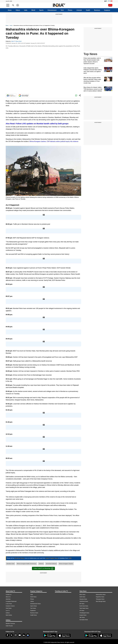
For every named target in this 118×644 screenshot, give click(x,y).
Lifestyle (79, 10)
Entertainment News (35, 604)
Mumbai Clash (10, 564)
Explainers (33, 611)
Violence (41, 564)
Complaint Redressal (11, 601)
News (7, 25)
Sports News (34, 606)
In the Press (9, 604)
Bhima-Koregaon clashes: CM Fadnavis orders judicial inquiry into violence (54, 141)
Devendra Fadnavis (51, 564)
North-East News (84, 606)
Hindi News (9, 608)
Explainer (107, 10)
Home (10, 10)
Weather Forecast (10, 624)
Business (97, 10)
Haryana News (83, 599)
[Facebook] (7, 635)
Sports (41, 10)
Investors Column (10, 606)
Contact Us (9, 595)
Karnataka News (84, 620)
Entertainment (52, 10)
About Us (8, 597)
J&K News (82, 617)
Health (88, 10)
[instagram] (16, 635)
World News (33, 597)
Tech (62, 10)
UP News (82, 611)
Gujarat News (83, 615)
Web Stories (9, 615)
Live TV (8, 611)
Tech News (33, 608)
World (33, 10)
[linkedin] (24, 635)
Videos (18, 10)
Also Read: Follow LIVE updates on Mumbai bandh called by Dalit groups (37, 124)
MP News (82, 604)
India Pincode (9, 626)
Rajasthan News (100, 597)
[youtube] (20, 635)
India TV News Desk (16, 41)
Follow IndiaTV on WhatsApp (43, 568)
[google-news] (28, 635)
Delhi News (82, 597)
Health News (34, 615)
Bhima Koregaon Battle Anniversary (27, 564)
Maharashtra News (101, 595)
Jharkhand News (84, 601)
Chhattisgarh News (84, 613)
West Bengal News (101, 601)
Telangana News (100, 599)
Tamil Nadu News (84, 608)
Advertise (8, 599)
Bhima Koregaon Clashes (66, 564)
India (26, 10)
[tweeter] (11, 635)
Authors (8, 613)
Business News (34, 613)
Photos (70, 10)
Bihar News (82, 595)
